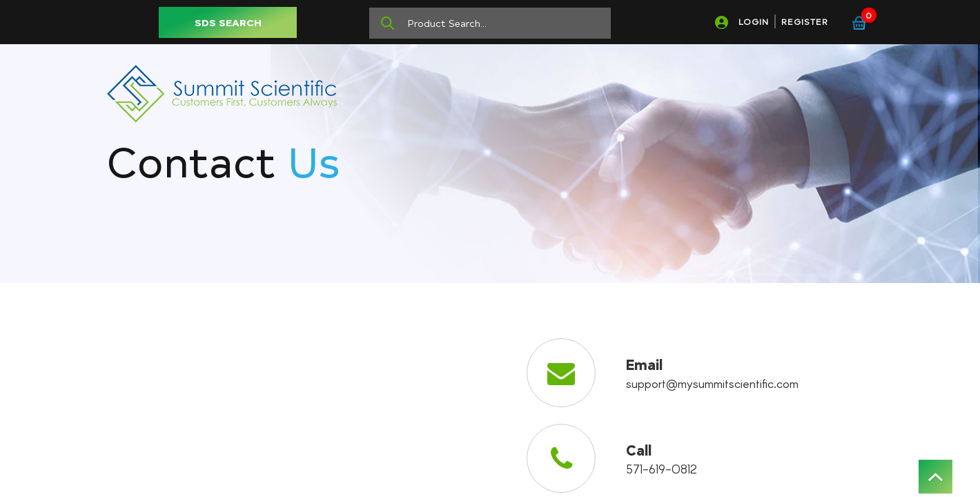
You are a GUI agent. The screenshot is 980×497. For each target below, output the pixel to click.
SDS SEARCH (228, 22)
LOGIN (754, 21)
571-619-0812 (661, 469)
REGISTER (805, 21)
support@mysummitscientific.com (712, 383)
